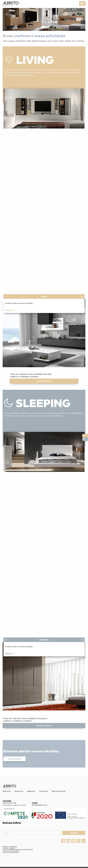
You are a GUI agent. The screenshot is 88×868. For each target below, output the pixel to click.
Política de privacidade (11, 851)
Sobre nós (31, 791)
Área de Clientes (59, 791)
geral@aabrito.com (40, 805)
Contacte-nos (15, 759)
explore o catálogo (44, 381)
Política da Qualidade (10, 852)
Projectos (19, 791)
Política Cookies (9, 848)
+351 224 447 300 (9, 803)
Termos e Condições (10, 847)
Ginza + (44, 296)
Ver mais (10, 310)
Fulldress (44, 640)
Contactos (44, 791)
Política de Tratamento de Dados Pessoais (18, 849)
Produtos (7, 791)
